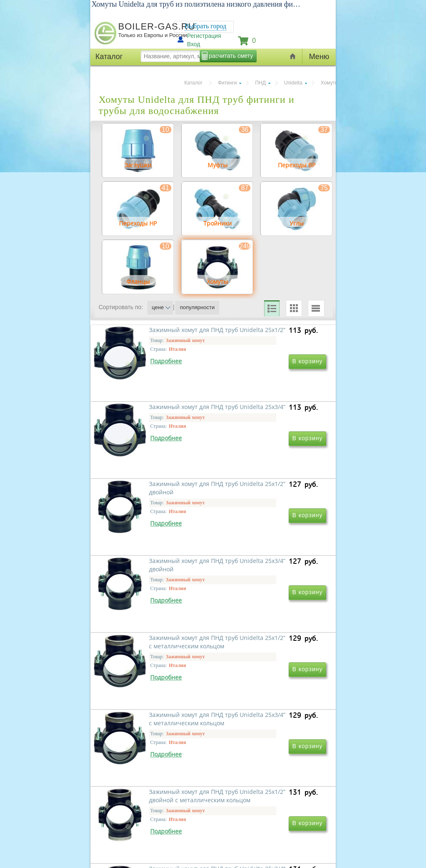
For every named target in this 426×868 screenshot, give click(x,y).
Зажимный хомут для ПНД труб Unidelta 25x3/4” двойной (270, 535)
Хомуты (330, 83)
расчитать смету (231, 56)
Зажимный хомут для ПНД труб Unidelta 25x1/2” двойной (156, 535)
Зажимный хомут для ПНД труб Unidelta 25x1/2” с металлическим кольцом (150, 659)
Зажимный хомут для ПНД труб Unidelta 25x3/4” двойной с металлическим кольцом (270, 779)
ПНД (260, 83)
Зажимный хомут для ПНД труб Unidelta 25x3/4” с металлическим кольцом (264, 659)
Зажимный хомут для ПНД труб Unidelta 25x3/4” (264, 415)
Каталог (193, 83)
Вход (194, 44)
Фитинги (228, 83)
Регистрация (204, 36)
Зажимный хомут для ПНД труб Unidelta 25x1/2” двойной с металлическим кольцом (156, 779)
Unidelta (293, 83)
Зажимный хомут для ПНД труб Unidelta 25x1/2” (150, 415)
